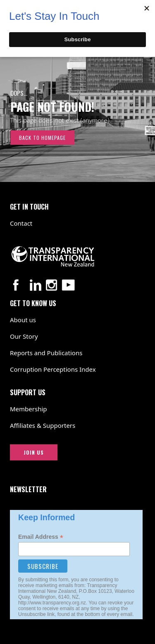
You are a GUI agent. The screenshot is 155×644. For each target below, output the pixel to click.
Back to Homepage (42, 138)
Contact (21, 223)
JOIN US (34, 452)
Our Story (24, 336)
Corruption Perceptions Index (53, 369)
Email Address (41, 537)
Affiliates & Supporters (43, 425)
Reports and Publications (46, 353)
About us (23, 320)
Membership (29, 409)
